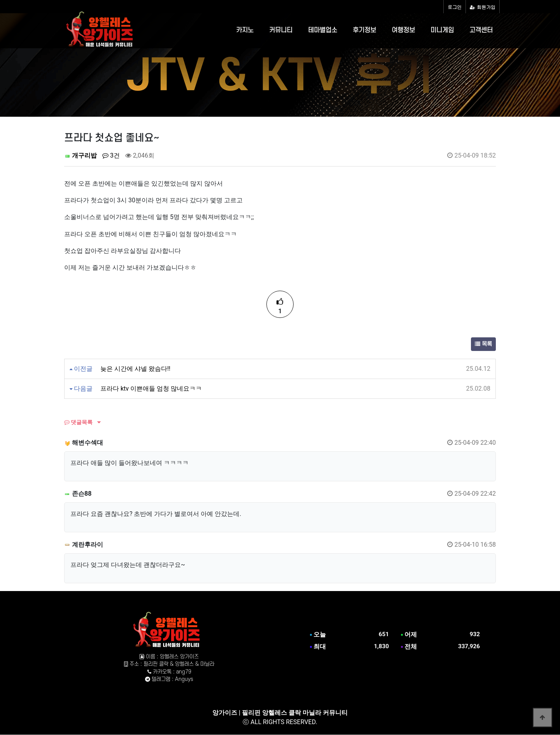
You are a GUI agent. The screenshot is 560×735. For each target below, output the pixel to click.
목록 (483, 344)
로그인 (455, 7)
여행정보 (403, 30)
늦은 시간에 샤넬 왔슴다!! (135, 369)
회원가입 (483, 7)
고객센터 (481, 30)
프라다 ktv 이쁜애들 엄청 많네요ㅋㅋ (151, 389)
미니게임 (442, 30)
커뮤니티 (281, 30)
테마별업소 (323, 30)
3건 (111, 155)
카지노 (245, 30)
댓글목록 (78, 422)
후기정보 (364, 30)
